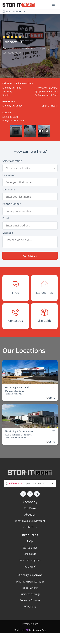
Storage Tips (30, 548)
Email (6, 218)
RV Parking (30, 607)
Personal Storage (30, 600)
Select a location (12, 161)
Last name (9, 189)
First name (9, 175)
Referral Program (30, 560)
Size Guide (30, 554)
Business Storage (30, 594)
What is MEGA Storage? (30, 582)
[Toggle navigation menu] (55, 4)
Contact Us (30, 527)
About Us (30, 515)
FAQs (30, 541)
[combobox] (30, 168)
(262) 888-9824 (10, 117)
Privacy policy (30, 624)
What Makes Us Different (30, 521)
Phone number (12, 204)
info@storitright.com (13, 121)
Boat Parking (30, 588)
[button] (16, 131)
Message (8, 233)
